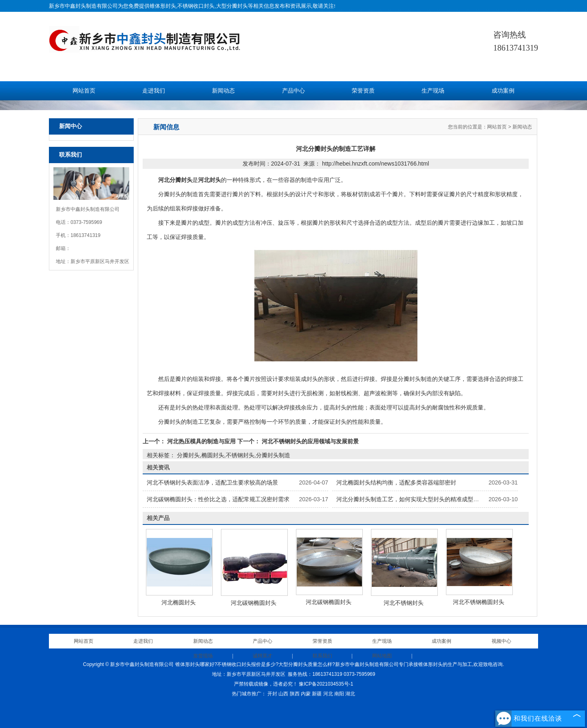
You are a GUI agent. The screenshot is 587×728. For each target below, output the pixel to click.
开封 (272, 694)
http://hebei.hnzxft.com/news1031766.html (375, 164)
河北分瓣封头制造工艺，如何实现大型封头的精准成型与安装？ (416, 499)
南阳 (339, 694)
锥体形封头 (163, 6)
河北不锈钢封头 (404, 603)
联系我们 (322, 656)
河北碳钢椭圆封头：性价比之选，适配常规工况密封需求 (218, 499)
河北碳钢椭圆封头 (254, 603)
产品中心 (293, 91)
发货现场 (203, 656)
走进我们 (154, 91)
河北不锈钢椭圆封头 (479, 602)
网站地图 (382, 656)
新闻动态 (223, 91)
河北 (328, 694)
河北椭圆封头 (179, 602)
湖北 (350, 694)
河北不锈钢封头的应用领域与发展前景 (309, 441)
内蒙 (306, 694)
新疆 (317, 694)
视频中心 (501, 641)
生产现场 (433, 91)
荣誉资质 (363, 91)
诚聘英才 (263, 656)
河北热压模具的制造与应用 (201, 441)
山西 (283, 694)
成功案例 (503, 91)
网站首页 (84, 91)
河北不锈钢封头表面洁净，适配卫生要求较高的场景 (212, 482)
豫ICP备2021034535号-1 (326, 684)
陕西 (295, 694)
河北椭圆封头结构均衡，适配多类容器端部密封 (396, 482)
